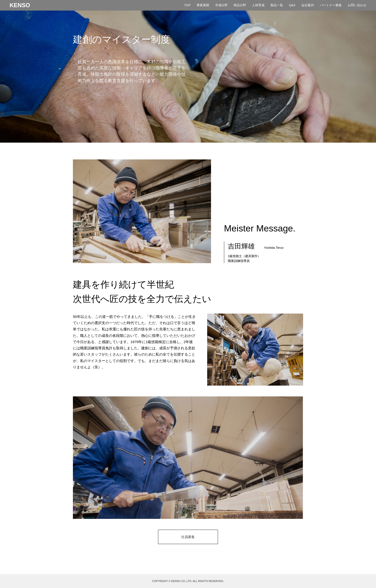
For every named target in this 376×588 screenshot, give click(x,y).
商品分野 (240, 5)
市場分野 (221, 5)
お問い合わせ (357, 5)
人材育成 (258, 5)
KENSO (20, 5)
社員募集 (188, 537)
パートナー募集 (331, 5)
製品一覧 (277, 5)
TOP (187, 5)
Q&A (292, 5)
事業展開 (203, 5)
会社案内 (308, 5)
